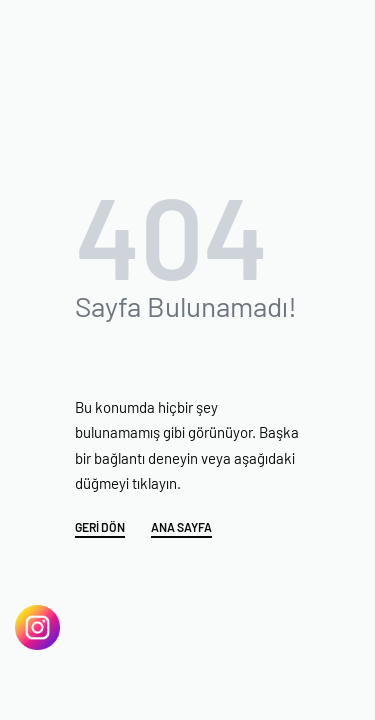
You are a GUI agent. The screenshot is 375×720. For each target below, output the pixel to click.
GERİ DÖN (100, 527)
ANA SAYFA (181, 527)
